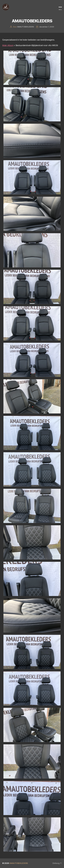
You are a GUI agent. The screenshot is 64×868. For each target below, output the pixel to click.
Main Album (8, 45)
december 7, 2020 (47, 27)
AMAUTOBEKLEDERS (26, 27)
